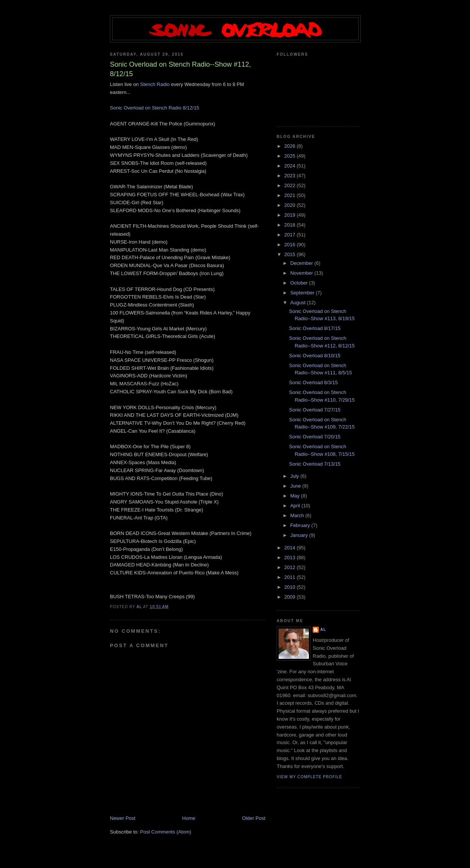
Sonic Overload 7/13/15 (315, 464)
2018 (291, 225)
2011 (291, 577)
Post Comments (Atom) (166, 832)
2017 (291, 235)
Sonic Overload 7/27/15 (315, 410)
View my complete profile (309, 777)
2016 (291, 245)
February (301, 525)
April (296, 506)
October (300, 283)
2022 (291, 185)
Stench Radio (155, 84)
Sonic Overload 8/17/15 (315, 328)
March (298, 515)
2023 (291, 176)
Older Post (254, 818)
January (300, 535)
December (302, 263)
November (302, 273)
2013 (291, 558)
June (296, 486)
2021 (291, 195)
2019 (291, 215)
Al (323, 629)
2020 (291, 205)
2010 (291, 587)
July (295, 476)
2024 (291, 166)
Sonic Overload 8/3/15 (313, 382)
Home (189, 818)
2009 (291, 597)
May (296, 496)
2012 (291, 567)
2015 (291, 254)
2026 (291, 146)
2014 (291, 548)
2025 (291, 156)
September (303, 293)
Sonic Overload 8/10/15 (315, 356)
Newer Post (123, 818)
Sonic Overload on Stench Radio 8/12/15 (155, 108)
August (299, 303)
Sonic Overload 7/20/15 (315, 437)
